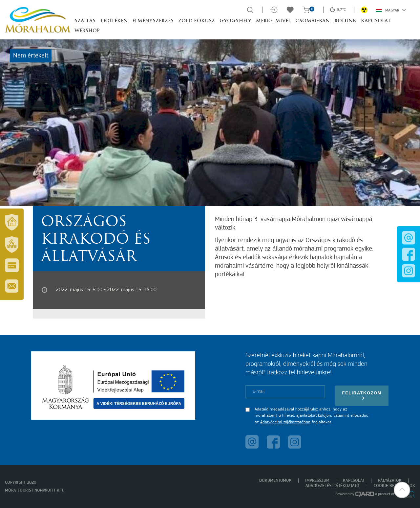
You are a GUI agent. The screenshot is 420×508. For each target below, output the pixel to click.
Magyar (391, 10)
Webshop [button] (87, 31)
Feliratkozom (362, 396)
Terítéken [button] (114, 21)
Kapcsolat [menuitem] (354, 481)
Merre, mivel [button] (273, 21)
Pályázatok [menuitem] (390, 481)
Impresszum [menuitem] (317, 481)
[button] (402, 490)
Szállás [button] (85, 21)
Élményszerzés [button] (153, 21)
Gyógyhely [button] (235, 21)
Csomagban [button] (313, 21)
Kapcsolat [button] (376, 21)
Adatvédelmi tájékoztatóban (285, 422)
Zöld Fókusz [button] (197, 21)
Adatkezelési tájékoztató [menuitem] (332, 486)
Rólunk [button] (345, 21)
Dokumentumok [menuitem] (275, 481)
